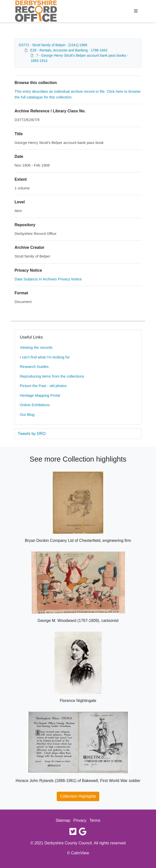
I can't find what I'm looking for (45, 357)
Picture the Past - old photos (43, 386)
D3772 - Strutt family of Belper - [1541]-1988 (53, 45)
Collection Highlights (78, 796)
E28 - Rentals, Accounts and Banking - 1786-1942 (69, 50)
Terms (95, 820)
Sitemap (63, 820)
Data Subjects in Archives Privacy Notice (48, 279)
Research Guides (34, 367)
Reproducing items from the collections (52, 376)
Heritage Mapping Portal (40, 395)
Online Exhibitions (35, 405)
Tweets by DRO (32, 434)
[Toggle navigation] (136, 11)
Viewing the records (36, 347)
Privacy (80, 820)
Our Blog (27, 414)
